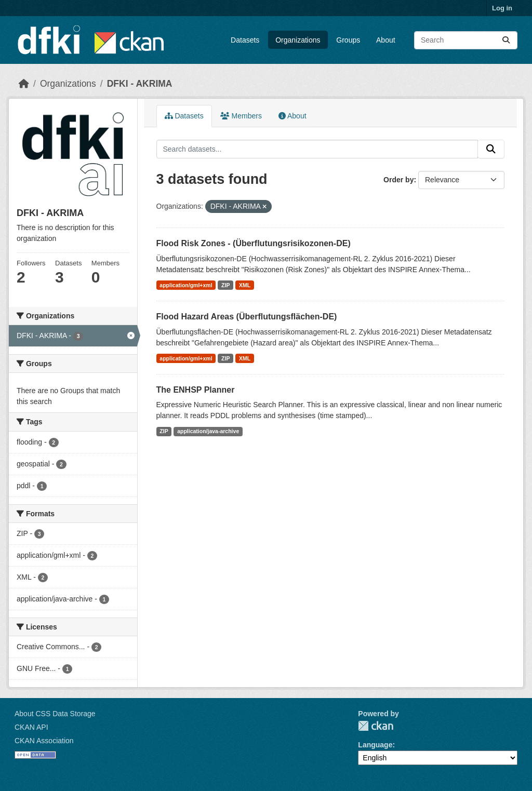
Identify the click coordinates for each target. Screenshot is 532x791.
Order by (398, 180)
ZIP (225, 285)
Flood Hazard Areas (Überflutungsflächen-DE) (247, 317)
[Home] (24, 84)
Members (241, 116)
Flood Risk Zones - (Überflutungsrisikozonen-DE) (254, 243)
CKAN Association (44, 741)
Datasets (245, 40)
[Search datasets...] (466, 40)
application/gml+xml (186, 285)
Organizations (298, 40)
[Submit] (506, 40)
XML (245, 285)
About (386, 40)
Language (375, 745)
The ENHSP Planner (196, 390)
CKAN (376, 726)
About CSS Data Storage (55, 714)
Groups (348, 40)
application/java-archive (208, 431)
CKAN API (31, 727)
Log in (502, 8)
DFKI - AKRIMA (140, 84)
